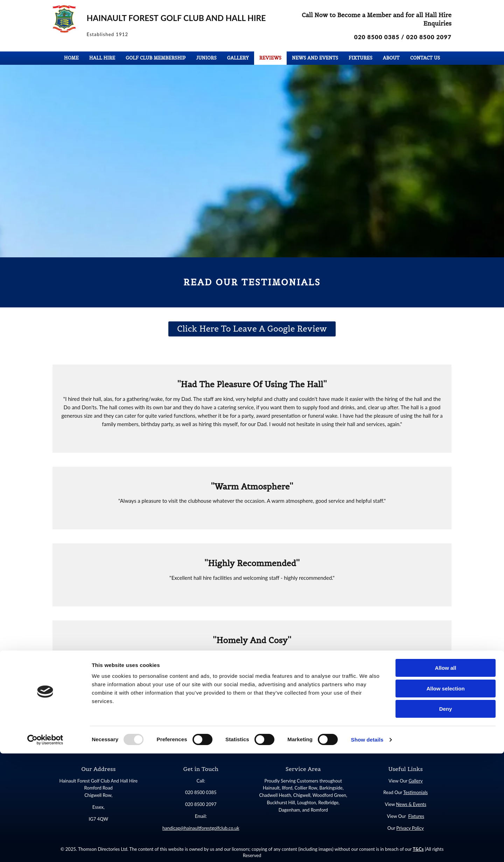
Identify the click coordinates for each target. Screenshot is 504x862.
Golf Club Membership (156, 58)
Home (71, 58)
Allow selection (445, 797)
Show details (367, 848)
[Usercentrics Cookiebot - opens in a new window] (45, 848)
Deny (446, 817)
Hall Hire (102, 58)
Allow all (446, 776)
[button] (252, 329)
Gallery (238, 58)
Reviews (270, 58)
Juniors (206, 58)
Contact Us (425, 58)
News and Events (315, 58)
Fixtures (360, 58)
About (391, 58)
